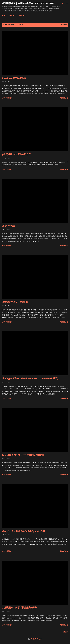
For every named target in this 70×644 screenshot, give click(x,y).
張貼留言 (9, 98)
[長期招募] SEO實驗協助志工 (16, 154)
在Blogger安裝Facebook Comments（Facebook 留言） (31, 378)
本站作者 (12, 15)
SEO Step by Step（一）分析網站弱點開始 (23, 455)
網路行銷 (22, 15)
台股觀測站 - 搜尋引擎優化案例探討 (20, 607)
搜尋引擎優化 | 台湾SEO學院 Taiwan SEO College (28, 3)
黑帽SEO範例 (9, 226)
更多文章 (65, 632)
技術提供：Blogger (35, 639)
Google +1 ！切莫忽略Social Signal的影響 (23, 531)
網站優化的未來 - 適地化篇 (15, 302)
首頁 (3, 15)
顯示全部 (64, 25)
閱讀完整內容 (64, 98)
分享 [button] (3, 98)
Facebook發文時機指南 (14, 78)
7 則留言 (9, 398)
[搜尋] (62, 3)
